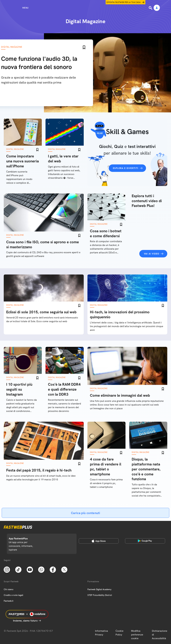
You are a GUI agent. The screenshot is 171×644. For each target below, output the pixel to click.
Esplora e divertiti (126, 168)
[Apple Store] (99, 541)
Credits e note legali (13, 595)
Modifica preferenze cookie (137, 635)
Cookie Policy (120, 633)
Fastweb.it (9, 601)
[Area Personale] (157, 8)
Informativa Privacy (101, 633)
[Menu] (20, 8)
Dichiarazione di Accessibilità (160, 635)
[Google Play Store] (145, 541)
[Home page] (86, 8)
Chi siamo (9, 589)
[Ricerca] (151, 8)
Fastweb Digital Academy (99, 589)
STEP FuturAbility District (100, 595)
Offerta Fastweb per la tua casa (123, 2)
